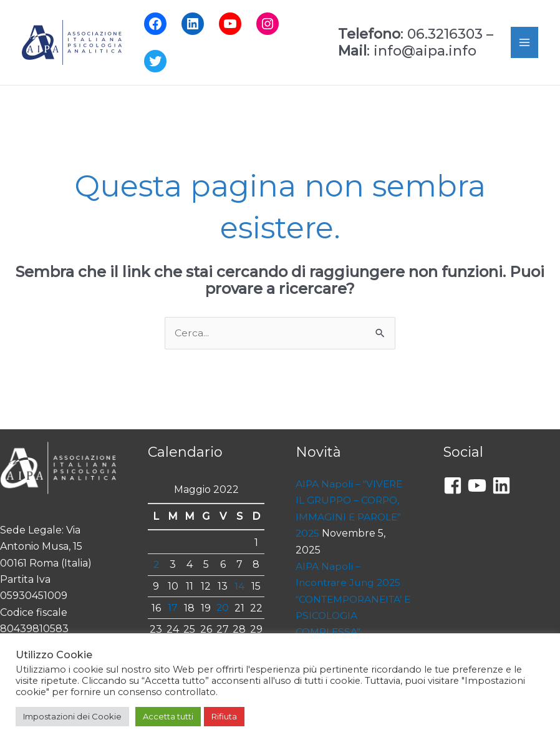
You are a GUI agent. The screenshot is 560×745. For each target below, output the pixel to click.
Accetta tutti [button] (168, 716)
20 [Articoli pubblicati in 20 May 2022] (223, 608)
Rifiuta (224, 716)
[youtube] (480, 486)
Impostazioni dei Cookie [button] (72, 716)
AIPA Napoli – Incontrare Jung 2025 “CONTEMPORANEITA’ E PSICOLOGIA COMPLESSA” (352, 600)
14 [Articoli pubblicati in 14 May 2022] (239, 586)
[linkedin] (504, 486)
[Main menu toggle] (524, 42)
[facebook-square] (456, 486)
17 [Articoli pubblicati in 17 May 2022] (173, 608)
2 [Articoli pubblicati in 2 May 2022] (156, 564)
